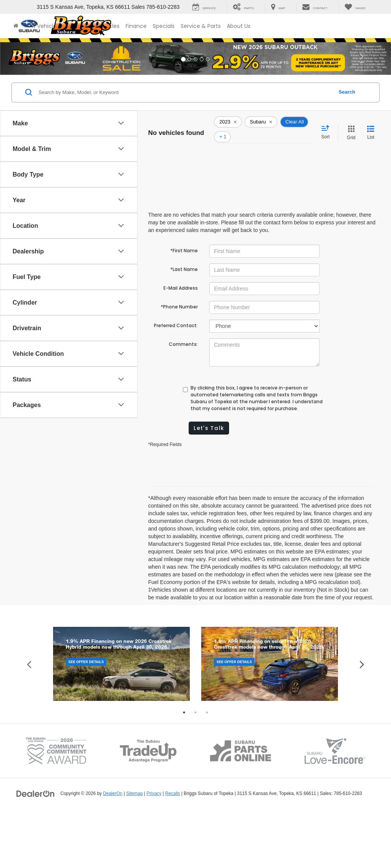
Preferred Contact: (176, 311)
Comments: (183, 329)
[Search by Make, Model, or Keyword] (185, 92)
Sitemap (134, 849)
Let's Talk (209, 413)
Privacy (154, 849)
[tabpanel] (121, 719)
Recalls (172, 849)
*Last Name (184, 254)
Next (362, 719)
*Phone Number (179, 292)
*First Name (184, 236)
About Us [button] (239, 26)
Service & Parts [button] (201, 26)
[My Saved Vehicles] (355, 7)
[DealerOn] (36, 848)
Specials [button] (164, 26)
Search (347, 92)
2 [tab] (195, 767)
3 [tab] (207, 767)
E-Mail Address (181, 273)
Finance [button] (136, 26)
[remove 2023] (228, 122)
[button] (29, 56)
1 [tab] (184, 767)
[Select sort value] (328, 125)
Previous (29, 719)
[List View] (371, 125)
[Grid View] (350, 125)
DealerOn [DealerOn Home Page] (113, 849)
